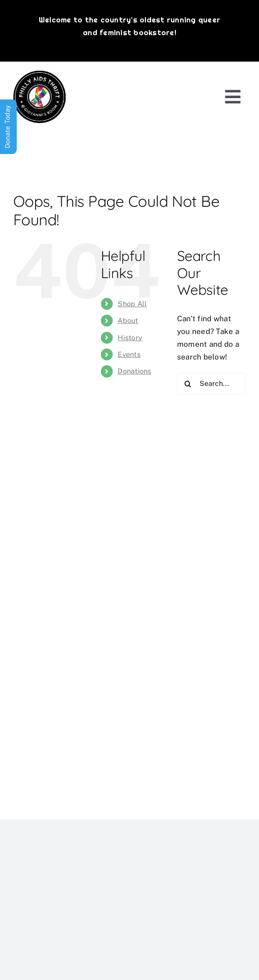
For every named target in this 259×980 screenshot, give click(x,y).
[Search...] (211, 384)
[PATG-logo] (40, 74)
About (128, 321)
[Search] (188, 384)
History (130, 338)
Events (129, 354)
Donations (134, 371)
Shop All (132, 304)
